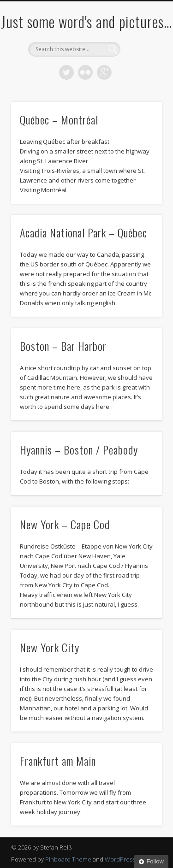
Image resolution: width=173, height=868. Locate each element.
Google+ (104, 72)
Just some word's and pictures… (86, 21)
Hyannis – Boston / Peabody (79, 449)
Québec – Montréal (59, 119)
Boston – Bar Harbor (63, 346)
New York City (50, 647)
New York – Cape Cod (65, 524)
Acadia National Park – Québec (84, 232)
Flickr (85, 72)
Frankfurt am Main (58, 761)
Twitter (66, 72)
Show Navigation (140, 83)
